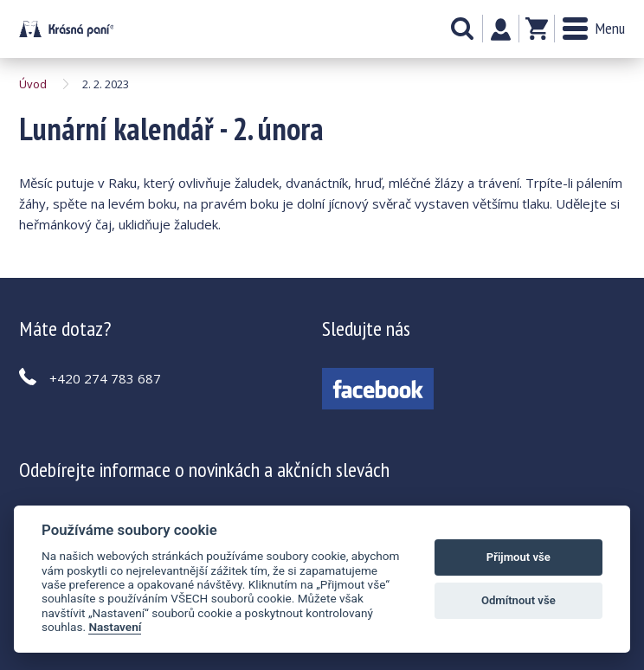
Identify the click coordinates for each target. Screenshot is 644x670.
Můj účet (501, 29)
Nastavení (115, 627)
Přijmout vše (518, 557)
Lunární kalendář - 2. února (66, 29)
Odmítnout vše (518, 600)
